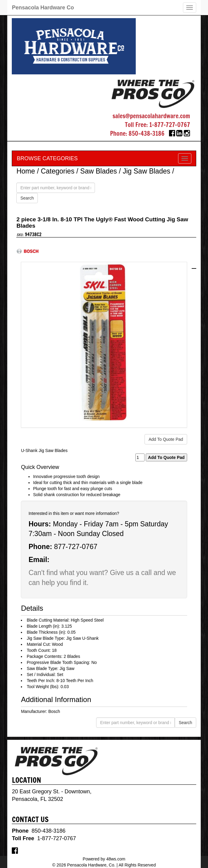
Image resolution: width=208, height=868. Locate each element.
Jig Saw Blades (146, 171)
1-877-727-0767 (170, 125)
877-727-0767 (76, 547)
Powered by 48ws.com (104, 859)
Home (26, 171)
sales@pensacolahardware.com (151, 116)
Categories (58, 171)
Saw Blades (98, 171)
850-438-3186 (146, 133)
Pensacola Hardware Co (43, 8)
